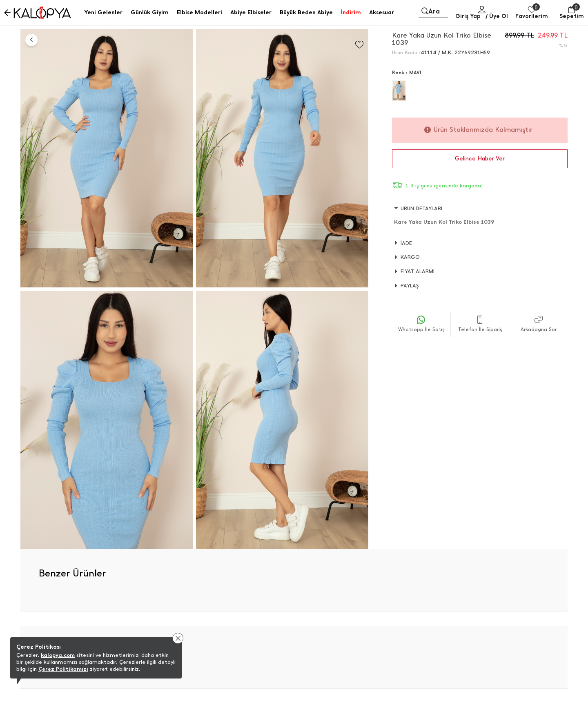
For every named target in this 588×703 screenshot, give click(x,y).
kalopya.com (58, 655)
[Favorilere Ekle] (359, 45)
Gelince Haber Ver (480, 159)
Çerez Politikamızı (63, 669)
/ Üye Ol (497, 16)
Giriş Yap (468, 16)
